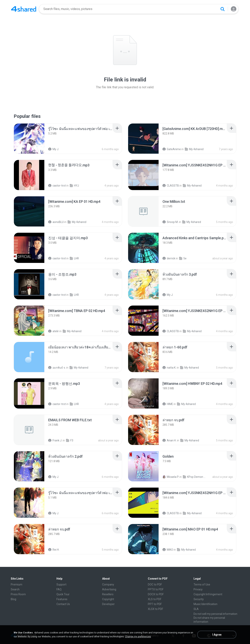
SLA (196, 609)
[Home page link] (24, 9)
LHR (74, 258)
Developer (108, 604)
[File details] (29, 139)
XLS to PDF (155, 599)
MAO (168, 550)
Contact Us (63, 604)
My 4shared (194, 149)
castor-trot (57, 186)
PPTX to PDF (156, 589)
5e (183, 258)
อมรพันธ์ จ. (57, 368)
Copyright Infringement (208, 594)
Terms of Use (202, 584)
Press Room (18, 594)
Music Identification (205, 604)
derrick (169, 258)
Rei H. (54, 550)
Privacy (198, 589)
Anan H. (169, 440)
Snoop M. (170, 222)
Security (199, 599)
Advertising (109, 589)
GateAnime (172, 149)
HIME (168, 404)
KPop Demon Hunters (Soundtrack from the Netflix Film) (195, 477)
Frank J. (55, 440)
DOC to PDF (155, 584)
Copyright (108, 599)
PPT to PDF (155, 604)
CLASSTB (171, 186)
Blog (13, 599)
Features (62, 599)
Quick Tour (63, 594)
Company (108, 584)
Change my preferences (138, 637)
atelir (54, 331)
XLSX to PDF (155, 609)
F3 (70, 440)
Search (15, 589)
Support (61, 584)
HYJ (74, 186)
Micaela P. (171, 477)
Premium (17, 584)
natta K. (169, 368)
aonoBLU (56, 222)
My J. (54, 149)
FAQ (59, 589)
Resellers (108, 594)
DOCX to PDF (156, 594)
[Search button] (222, 9)
